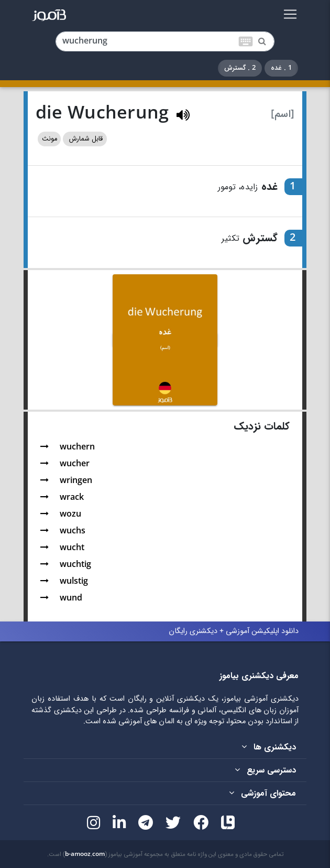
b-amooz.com (85, 854)
